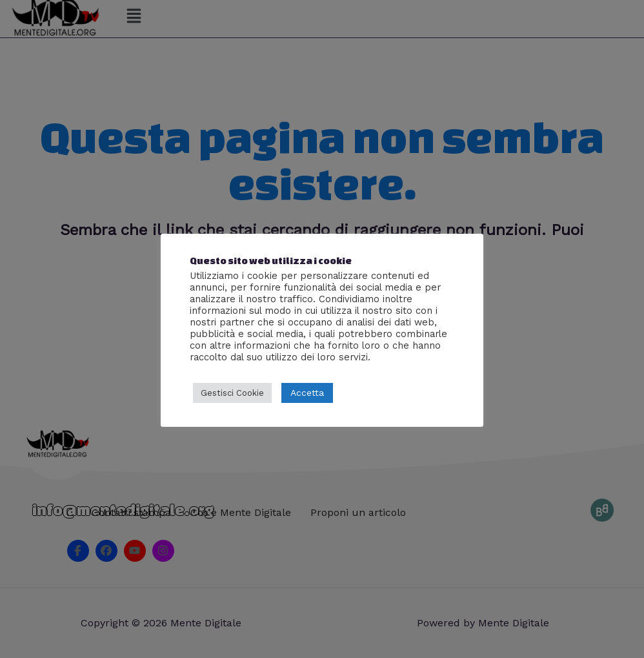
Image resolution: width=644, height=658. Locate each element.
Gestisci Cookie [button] (232, 393)
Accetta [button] (307, 393)
